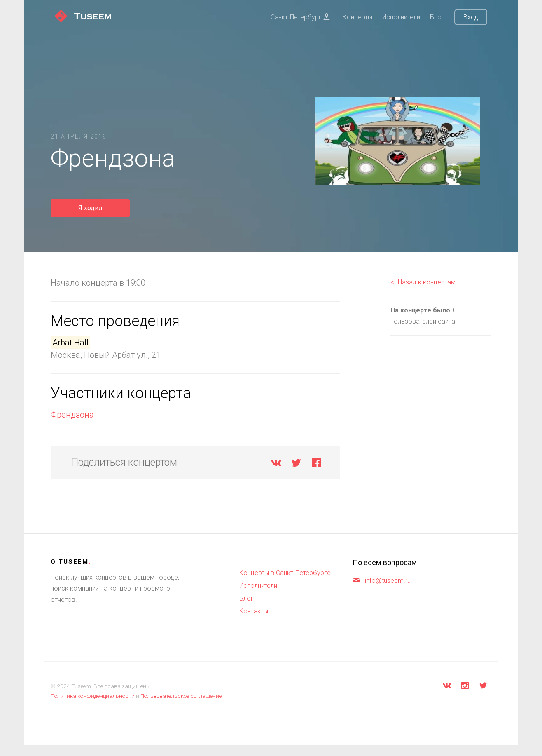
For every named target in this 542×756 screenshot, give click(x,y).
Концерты (357, 17)
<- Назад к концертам (423, 282)
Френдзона (72, 415)
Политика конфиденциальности (93, 696)
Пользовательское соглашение (181, 696)
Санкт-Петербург (300, 17)
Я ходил (90, 208)
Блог (437, 17)
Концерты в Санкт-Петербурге (285, 573)
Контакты (254, 611)
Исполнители (401, 17)
